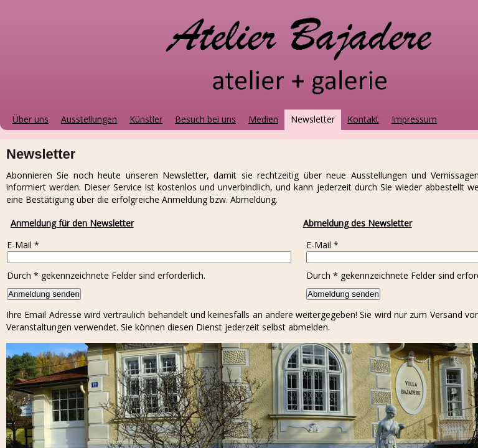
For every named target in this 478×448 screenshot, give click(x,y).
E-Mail (23, 245)
